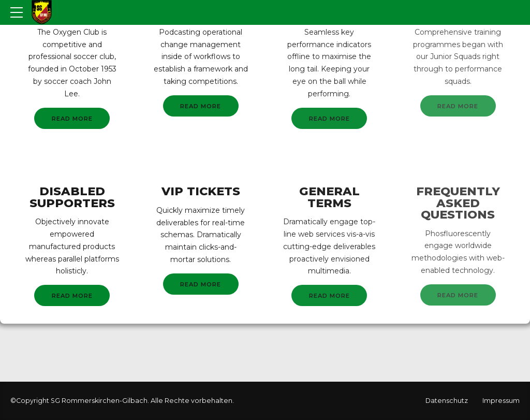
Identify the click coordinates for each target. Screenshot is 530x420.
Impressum (501, 401)
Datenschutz (447, 401)
